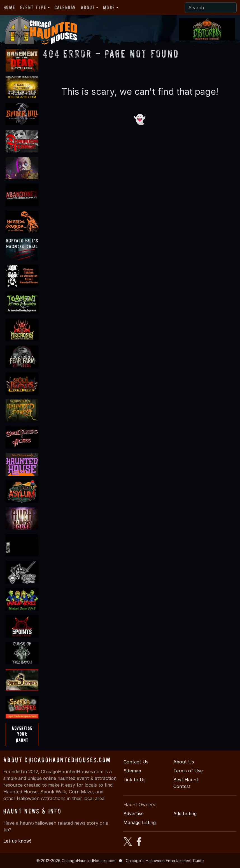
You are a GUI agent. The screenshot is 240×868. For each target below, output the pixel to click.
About (88, 7)
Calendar (65, 7)
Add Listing (185, 813)
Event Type (33, 7)
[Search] (211, 8)
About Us (184, 762)
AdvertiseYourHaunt (22, 734)
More (109, 7)
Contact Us (136, 762)
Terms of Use (188, 771)
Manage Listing (140, 822)
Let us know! (17, 841)
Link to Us (135, 780)
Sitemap (132, 771)
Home (9, 7)
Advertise (134, 813)
